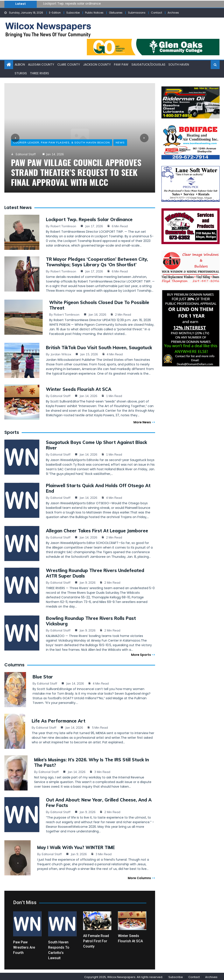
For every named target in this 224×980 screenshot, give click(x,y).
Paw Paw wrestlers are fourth (24, 946)
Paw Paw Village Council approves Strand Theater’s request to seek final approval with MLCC (76, 172)
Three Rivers (39, 73)
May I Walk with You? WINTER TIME (76, 846)
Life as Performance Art (59, 720)
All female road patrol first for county (96, 940)
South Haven (179, 64)
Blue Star (43, 675)
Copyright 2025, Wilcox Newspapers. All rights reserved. (124, 976)
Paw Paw (121, 64)
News (120, 142)
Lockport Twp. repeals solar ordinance (72, 4)
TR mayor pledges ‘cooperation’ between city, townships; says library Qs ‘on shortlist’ (97, 261)
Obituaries (116, 13)
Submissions (137, 13)
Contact (157, 13)
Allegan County (41, 64)
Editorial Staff (26, 154)
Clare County (69, 64)
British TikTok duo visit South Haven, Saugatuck (99, 346)
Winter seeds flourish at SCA (79, 388)
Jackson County (97, 64)
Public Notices (94, 13)
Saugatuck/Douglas (148, 64)
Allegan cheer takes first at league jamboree (97, 529)
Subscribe (73, 13)
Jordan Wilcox (61, 353)
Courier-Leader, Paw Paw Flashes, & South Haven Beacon (62, 142)
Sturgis (21, 73)
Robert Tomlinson (63, 225)
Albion (20, 64)
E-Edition (55, 13)
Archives (173, 13)
